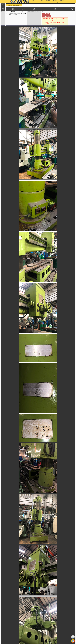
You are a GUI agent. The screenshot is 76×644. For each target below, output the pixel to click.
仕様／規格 (44, 14)
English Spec (44, 16)
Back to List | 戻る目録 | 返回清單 (14, 5)
